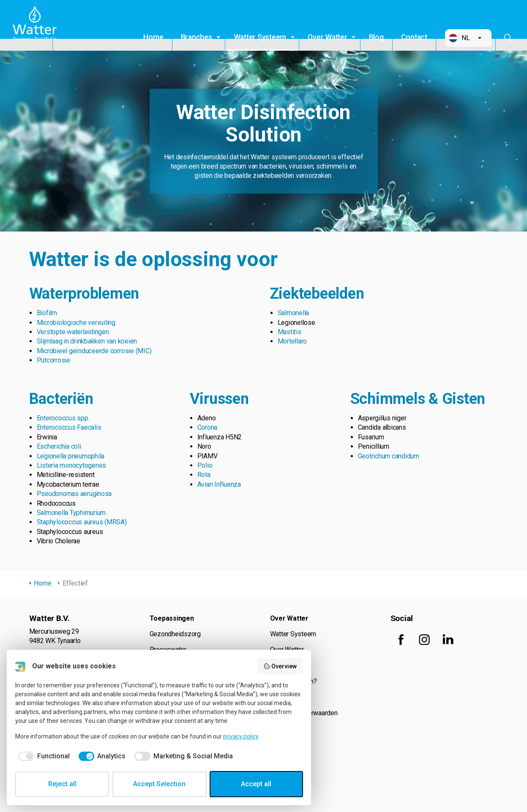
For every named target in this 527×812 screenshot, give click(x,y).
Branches (197, 37)
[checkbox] (42, 756)
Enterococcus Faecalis (69, 427)
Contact (414, 37)
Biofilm (47, 313)
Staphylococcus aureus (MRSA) (82, 522)
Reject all (62, 784)
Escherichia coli (59, 446)
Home (153, 37)
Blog (376, 37)
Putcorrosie (53, 360)
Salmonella (294, 313)
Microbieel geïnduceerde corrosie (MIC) (94, 351)
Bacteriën (61, 399)
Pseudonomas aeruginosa (74, 494)
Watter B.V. (37, 25)
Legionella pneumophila (71, 456)
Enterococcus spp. (63, 418)
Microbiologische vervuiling (76, 323)
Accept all (256, 784)
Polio (205, 465)
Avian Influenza (219, 484)
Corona (208, 427)
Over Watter (327, 37)
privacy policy (241, 736)
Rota (204, 475)
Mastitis (289, 332)
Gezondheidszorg (175, 634)
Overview (280, 666)
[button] (468, 38)
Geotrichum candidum (389, 456)
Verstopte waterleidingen (73, 332)
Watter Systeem (260, 37)
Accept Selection (159, 784)
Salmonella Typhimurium (71, 513)
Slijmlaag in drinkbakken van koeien (87, 341)
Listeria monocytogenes (72, 465)
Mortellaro (292, 341)
